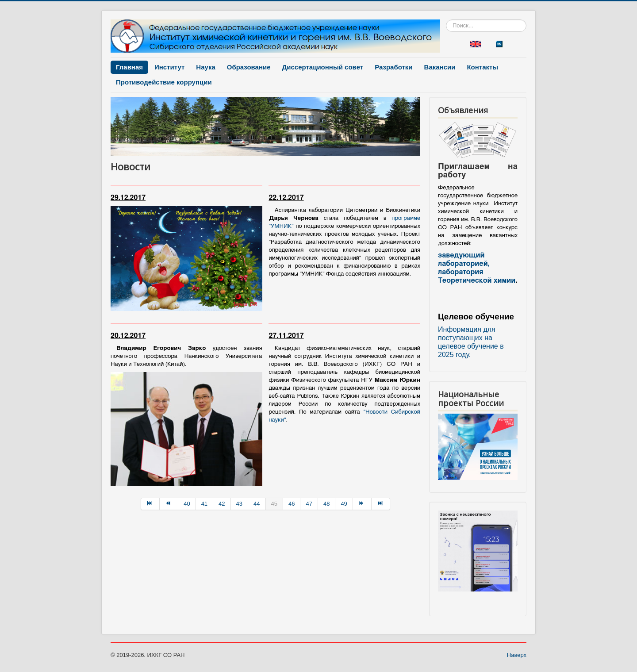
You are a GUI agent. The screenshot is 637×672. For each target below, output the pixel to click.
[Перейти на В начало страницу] (150, 504)
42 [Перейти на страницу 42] (222, 504)
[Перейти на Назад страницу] (169, 504)
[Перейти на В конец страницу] (381, 504)
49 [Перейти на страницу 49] (344, 504)
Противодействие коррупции (164, 82)
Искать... (446, 20)
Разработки (393, 67)
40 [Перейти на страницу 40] (187, 504)
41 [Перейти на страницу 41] (204, 504)
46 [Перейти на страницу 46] (292, 504)
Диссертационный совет (323, 67)
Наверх (517, 655)
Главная (129, 67)
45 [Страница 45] (274, 504)
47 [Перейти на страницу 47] (309, 504)
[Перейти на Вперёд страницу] (362, 504)
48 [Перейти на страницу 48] (326, 504)
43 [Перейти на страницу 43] (239, 504)
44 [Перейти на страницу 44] (257, 504)
